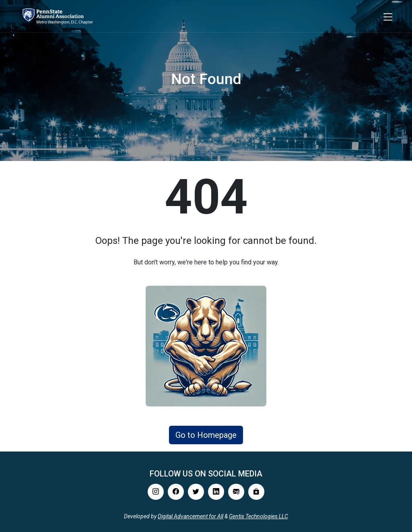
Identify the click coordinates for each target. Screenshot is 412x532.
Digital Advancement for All (191, 516)
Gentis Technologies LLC (259, 516)
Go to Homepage (206, 435)
